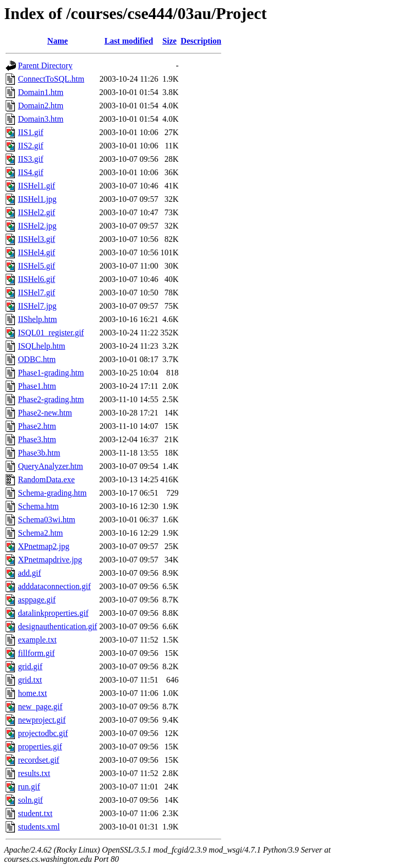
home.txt (32, 693)
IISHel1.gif (36, 186)
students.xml (39, 827)
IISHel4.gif (36, 252)
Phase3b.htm (39, 453)
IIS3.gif (31, 159)
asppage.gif (37, 600)
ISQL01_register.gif (51, 333)
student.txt (35, 813)
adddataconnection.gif (54, 586)
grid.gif (30, 666)
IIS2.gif (31, 146)
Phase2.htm (37, 426)
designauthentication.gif (58, 626)
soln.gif (30, 800)
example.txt (37, 640)
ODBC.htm (37, 359)
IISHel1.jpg (37, 199)
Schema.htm (39, 506)
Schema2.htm (41, 533)
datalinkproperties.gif (53, 613)
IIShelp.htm (37, 319)
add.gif (30, 573)
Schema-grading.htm (52, 493)
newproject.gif (42, 720)
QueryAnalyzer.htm (51, 466)
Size (169, 41)
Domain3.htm (41, 119)
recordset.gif (39, 760)
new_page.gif (40, 706)
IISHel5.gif (36, 266)
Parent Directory (45, 65)
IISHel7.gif (36, 293)
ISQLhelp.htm (42, 346)
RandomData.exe (46, 479)
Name (58, 41)
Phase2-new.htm (45, 413)
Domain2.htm (41, 106)
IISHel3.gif (36, 239)
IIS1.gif (31, 132)
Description (201, 41)
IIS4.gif (31, 172)
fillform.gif (36, 653)
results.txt (34, 773)
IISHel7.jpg (37, 306)
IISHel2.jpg (37, 226)
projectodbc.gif (43, 733)
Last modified (129, 41)
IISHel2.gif (36, 212)
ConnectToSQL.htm (51, 79)
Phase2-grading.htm (51, 399)
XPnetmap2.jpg (44, 546)
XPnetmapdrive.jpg (50, 560)
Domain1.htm (41, 92)
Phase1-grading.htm (51, 373)
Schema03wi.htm (47, 520)
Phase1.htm (37, 386)
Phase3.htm (37, 439)
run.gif (29, 787)
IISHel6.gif (36, 279)
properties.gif (40, 747)
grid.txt (30, 680)
